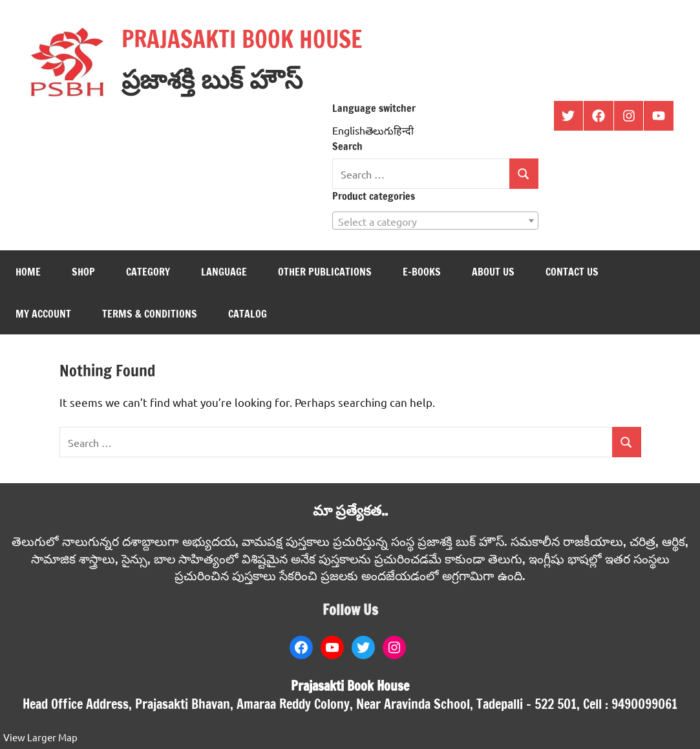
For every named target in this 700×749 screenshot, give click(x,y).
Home (28, 272)
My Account (43, 314)
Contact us (572, 272)
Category (148, 272)
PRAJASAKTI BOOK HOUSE (242, 39)
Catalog (248, 314)
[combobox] (435, 221)
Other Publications (325, 272)
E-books (422, 272)
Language (224, 272)
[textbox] (435, 221)
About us (493, 272)
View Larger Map (40, 737)
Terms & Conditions (150, 314)
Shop (83, 272)
